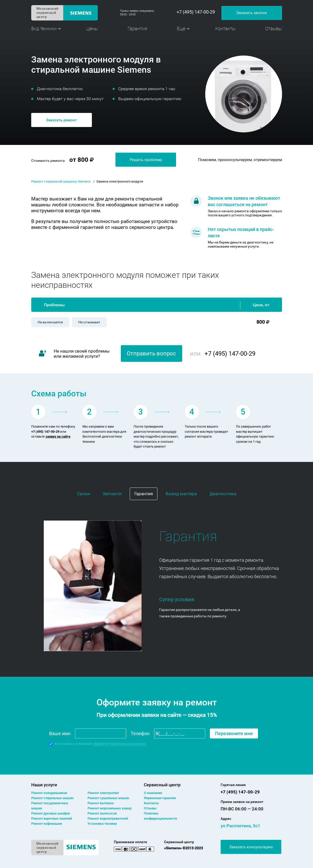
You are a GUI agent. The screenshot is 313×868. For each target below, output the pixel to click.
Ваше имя (60, 733)
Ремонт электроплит (103, 793)
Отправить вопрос (151, 353)
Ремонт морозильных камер (110, 808)
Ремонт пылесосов (102, 813)
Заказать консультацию (251, 847)
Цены (92, 29)
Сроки (83, 494)
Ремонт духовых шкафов (51, 813)
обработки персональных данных (120, 744)
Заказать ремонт (61, 120)
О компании (153, 793)
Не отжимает (89, 322)
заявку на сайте (58, 436)
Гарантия (137, 29)
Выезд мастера (181, 494)
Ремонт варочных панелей (52, 818)
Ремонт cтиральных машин (52, 798)
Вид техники (44, 29)
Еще (181, 29)
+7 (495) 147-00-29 (196, 12)
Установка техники (102, 824)
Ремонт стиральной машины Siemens (61, 181)
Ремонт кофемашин (47, 824)
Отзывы (273, 29)
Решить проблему (146, 160)
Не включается (50, 322)
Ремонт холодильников (49, 793)
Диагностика (223, 494)
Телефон (140, 733)
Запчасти (112, 494)
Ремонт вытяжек (101, 803)
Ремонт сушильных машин (108, 798)
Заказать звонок (252, 13)
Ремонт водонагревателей (108, 818)
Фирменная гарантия (160, 798)
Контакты (225, 29)
